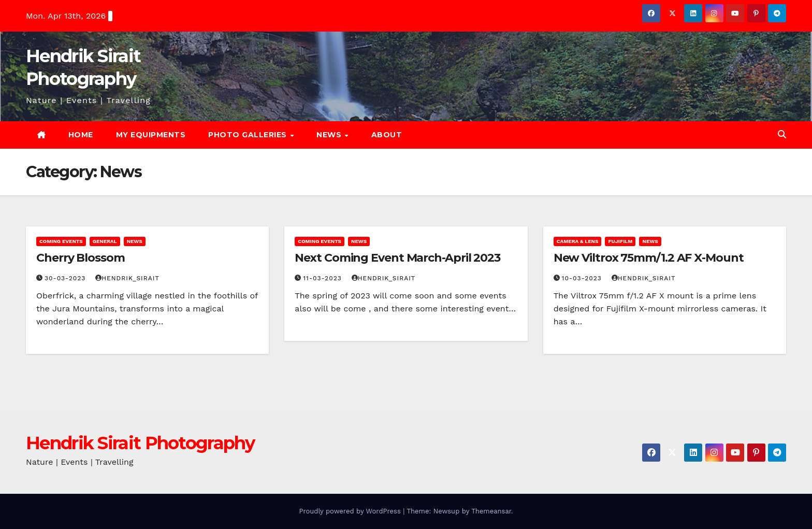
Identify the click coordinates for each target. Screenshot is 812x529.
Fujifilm (620, 241)
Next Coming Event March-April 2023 (397, 258)
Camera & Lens (578, 241)
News (330, 135)
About (387, 135)
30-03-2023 (66, 278)
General (105, 241)
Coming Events (61, 241)
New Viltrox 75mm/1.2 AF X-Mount (649, 258)
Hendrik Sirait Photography (140, 443)
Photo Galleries (249, 135)
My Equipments (151, 135)
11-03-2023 (323, 278)
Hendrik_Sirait (127, 278)
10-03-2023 (583, 278)
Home (81, 135)
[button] (782, 134)
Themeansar (491, 511)
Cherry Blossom (81, 258)
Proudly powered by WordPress (351, 511)
